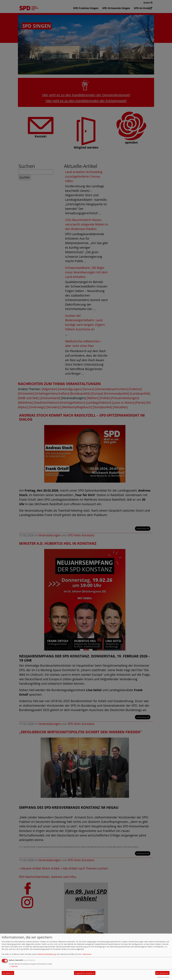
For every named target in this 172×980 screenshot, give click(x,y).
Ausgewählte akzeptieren (85, 973)
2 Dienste (13, 966)
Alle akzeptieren (162, 973)
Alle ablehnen (8, 973)
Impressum (87, 954)
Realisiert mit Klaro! (163, 977)
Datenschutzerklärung (47, 954)
